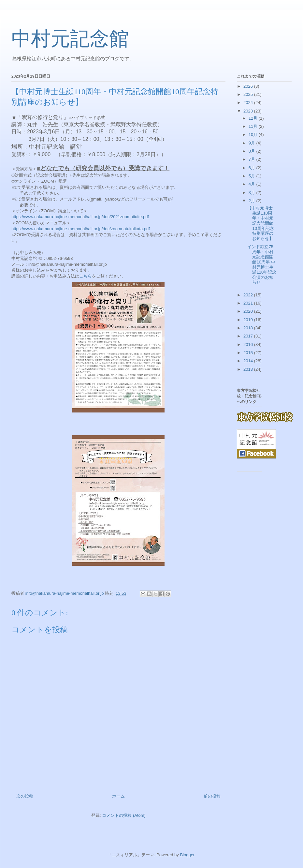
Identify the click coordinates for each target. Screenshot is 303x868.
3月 (252, 193)
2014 (249, 361)
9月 (252, 143)
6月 (252, 168)
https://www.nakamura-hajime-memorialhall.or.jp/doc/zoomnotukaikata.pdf (81, 229)
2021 (249, 303)
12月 (254, 118)
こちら (86, 276)
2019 (249, 320)
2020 (249, 311)
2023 (249, 111)
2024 (249, 103)
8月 (252, 151)
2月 (252, 201)
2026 (249, 86)
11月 (254, 126)
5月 (252, 176)
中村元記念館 (70, 39)
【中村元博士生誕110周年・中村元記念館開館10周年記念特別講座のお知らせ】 (260, 223)
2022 (249, 295)
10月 (254, 135)
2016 (249, 344)
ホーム (118, 796)
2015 (249, 353)
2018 (249, 328)
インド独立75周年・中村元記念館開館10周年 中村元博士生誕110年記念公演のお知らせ (262, 264)
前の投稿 (212, 796)
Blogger (187, 855)
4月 (252, 184)
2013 (249, 369)
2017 (249, 336)
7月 (252, 159)
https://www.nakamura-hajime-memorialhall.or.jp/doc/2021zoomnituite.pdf (80, 217)
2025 (249, 94)
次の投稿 (25, 796)
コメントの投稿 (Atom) (124, 815)
